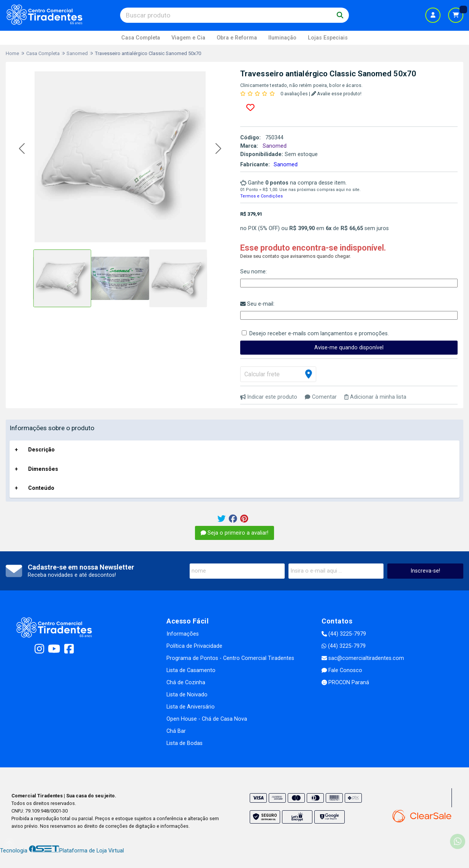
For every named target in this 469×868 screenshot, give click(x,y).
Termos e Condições (261, 196)
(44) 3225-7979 (344, 634)
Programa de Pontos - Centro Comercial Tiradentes (230, 658)
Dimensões (43, 469)
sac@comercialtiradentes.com (363, 658)
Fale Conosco (342, 670)
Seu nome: (254, 272)
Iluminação (282, 38)
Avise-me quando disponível (349, 348)
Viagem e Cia (188, 38)
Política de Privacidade (194, 646)
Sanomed (286, 165)
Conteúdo (41, 488)
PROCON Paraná (345, 683)
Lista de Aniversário (191, 707)
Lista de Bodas (185, 743)
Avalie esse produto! (337, 94)
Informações (183, 634)
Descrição (41, 450)
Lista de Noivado (187, 695)
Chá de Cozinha (186, 683)
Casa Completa (141, 38)
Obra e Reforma (237, 38)
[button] (22, 149)
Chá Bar (176, 731)
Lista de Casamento (191, 670)
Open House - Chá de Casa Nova (207, 719)
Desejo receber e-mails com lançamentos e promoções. (319, 334)
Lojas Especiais (328, 38)
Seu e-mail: (257, 304)
